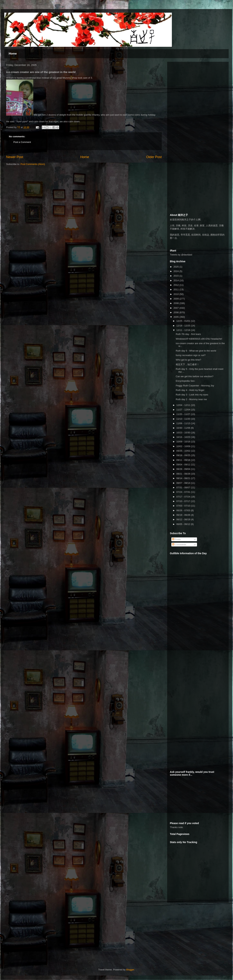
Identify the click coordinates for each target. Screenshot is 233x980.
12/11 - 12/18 (184, 330)
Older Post (154, 157)
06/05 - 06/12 (184, 524)
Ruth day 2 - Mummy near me (191, 399)
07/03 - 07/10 (184, 506)
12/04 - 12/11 (184, 405)
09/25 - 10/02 (184, 451)
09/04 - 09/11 (184, 465)
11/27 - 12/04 (184, 410)
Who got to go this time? (188, 360)
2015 (176, 276)
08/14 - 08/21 (184, 478)
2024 (176, 271)
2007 (176, 308)
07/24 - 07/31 (184, 492)
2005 (176, 317)
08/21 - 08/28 (184, 474)
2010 (176, 294)
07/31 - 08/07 (184, 487)
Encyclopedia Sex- (185, 381)
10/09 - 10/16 (184, 442)
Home (13, 54)
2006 (176, 312)
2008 (176, 303)
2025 (176, 267)
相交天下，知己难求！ (187, 364)
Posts (176, 539)
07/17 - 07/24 (184, 497)
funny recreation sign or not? (191, 355)
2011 (176, 289)
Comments (179, 545)
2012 (176, 285)
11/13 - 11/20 (184, 419)
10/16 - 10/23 (184, 437)
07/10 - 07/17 (184, 501)
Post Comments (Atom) (33, 164)
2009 (176, 299)
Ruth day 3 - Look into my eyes (192, 395)
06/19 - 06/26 (184, 515)
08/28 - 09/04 (184, 469)
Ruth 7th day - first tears (188, 334)
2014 (176, 280)
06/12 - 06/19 (184, 519)
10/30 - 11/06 (184, 428)
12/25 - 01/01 (184, 321)
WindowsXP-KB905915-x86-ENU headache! (199, 339)
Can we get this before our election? (194, 376)
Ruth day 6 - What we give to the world (196, 351)
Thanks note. (177, 827)
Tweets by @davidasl (181, 255)
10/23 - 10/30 (184, 433)
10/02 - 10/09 (184, 446)
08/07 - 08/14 (184, 483)
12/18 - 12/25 (184, 326)
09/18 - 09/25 (184, 455)
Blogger (130, 970)
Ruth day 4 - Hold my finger (190, 390)
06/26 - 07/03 (184, 510)
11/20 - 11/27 (184, 414)
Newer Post (15, 157)
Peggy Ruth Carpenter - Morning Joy (195, 386)
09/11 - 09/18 (184, 460)
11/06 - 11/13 (184, 423)
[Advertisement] (197, 87)
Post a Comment (22, 142)
